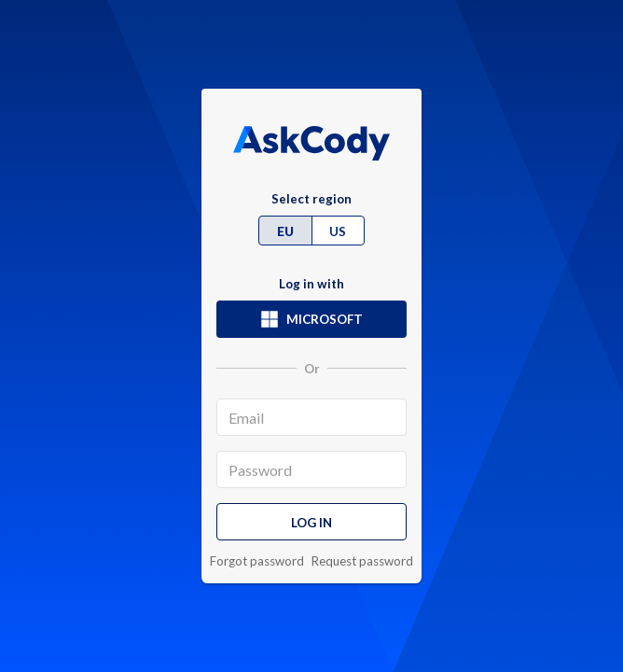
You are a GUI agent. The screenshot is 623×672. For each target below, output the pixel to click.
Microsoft (311, 319)
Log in (311, 523)
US (338, 231)
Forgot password (257, 561)
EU (285, 231)
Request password (362, 561)
